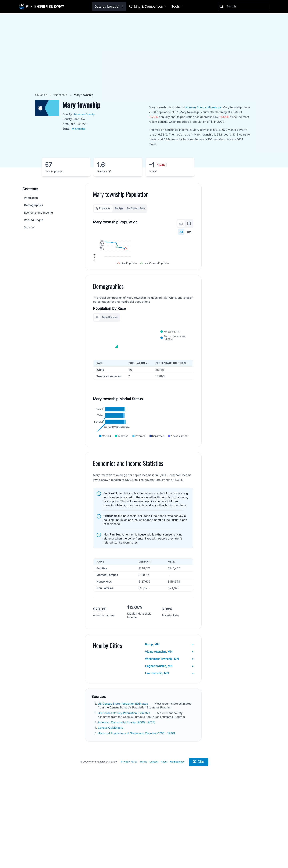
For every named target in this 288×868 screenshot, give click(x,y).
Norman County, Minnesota (203, 107)
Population (31, 198)
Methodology (177, 838)
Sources (29, 227)
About (164, 838)
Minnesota (61, 95)
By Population (103, 208)
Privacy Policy (129, 838)
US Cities (41, 95)
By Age (119, 208)
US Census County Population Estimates (124, 789)
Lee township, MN (169, 750)
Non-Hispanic (110, 361)
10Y (189, 232)
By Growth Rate (136, 208)
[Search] (248, 6)
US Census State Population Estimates (123, 780)
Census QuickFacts (111, 804)
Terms (143, 838)
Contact (154, 838)
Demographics (33, 205)
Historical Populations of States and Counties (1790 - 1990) (137, 810)
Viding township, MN (169, 728)
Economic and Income (38, 212)
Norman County (84, 114)
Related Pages (33, 220)
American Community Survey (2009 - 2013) (127, 799)
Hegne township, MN (169, 743)
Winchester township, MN (169, 735)
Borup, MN (169, 721)
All (181, 232)
